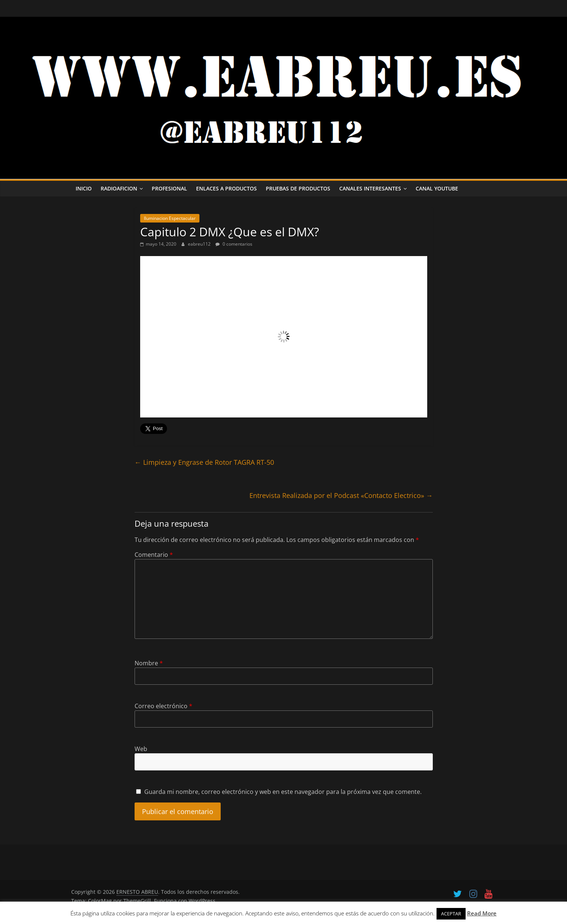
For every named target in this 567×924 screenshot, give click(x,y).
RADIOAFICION (119, 188)
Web (141, 749)
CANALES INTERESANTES (370, 188)
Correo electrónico (163, 706)
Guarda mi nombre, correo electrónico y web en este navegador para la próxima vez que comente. (283, 792)
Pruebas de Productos (298, 188)
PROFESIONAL (169, 188)
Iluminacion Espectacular (170, 218)
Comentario (154, 555)
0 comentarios (234, 244)
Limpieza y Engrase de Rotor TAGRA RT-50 (204, 462)
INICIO (84, 188)
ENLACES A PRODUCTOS (226, 188)
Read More (482, 913)
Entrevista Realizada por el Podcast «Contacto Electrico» (341, 495)
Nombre (149, 663)
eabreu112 (200, 244)
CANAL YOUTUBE (437, 188)
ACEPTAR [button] (451, 914)
